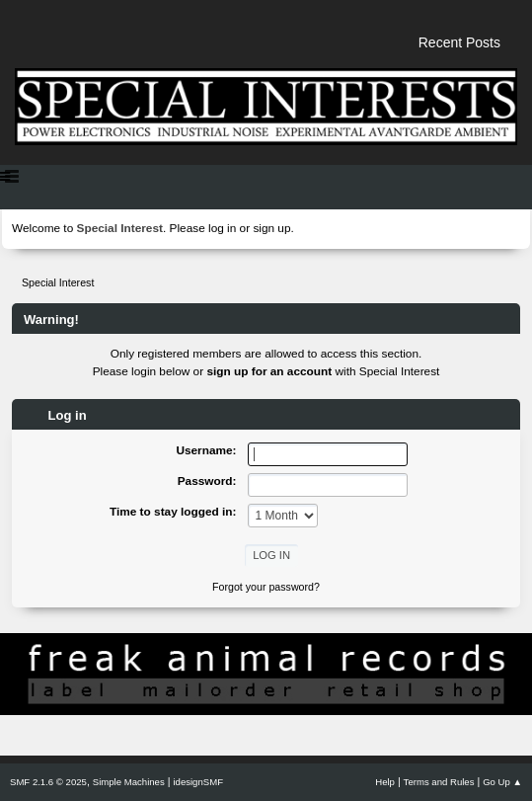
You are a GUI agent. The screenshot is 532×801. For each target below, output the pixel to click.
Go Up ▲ (502, 782)
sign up (271, 228)
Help (385, 782)
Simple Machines (129, 782)
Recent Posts (459, 42)
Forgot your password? (266, 587)
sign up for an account (269, 371)
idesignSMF (198, 782)
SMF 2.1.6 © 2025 (48, 782)
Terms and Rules (439, 782)
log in (222, 228)
